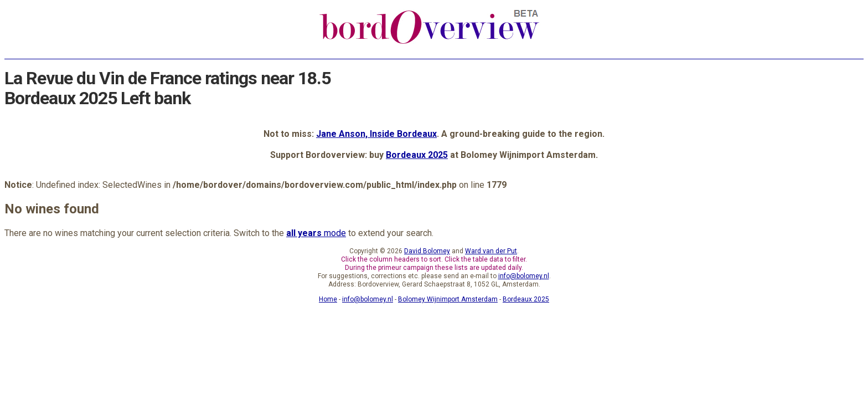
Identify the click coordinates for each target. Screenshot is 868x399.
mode (316, 233)
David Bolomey (427, 251)
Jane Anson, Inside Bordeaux (376, 134)
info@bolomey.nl (524, 276)
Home (328, 299)
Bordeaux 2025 (417, 155)
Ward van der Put (491, 251)
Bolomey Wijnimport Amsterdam (448, 299)
